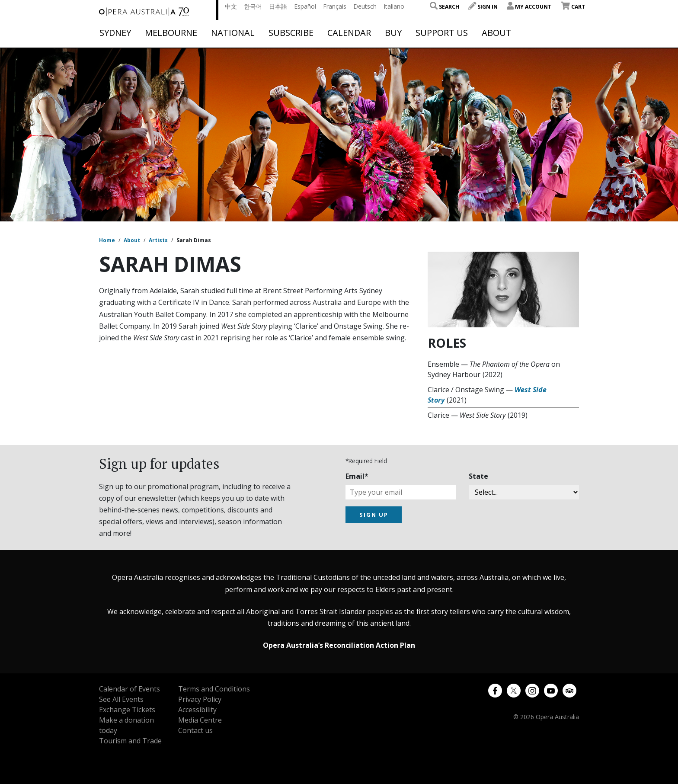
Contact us (195, 730)
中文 (231, 6)
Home (107, 240)
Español (305, 6)
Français (335, 6)
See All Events (121, 699)
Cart (573, 7)
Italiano (394, 6)
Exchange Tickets (127, 710)
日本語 (278, 6)
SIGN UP (374, 515)
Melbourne (171, 33)
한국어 (253, 6)
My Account (529, 7)
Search (445, 7)
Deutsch (365, 6)
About (497, 33)
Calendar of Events (130, 689)
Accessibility (197, 710)
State (478, 476)
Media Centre (200, 720)
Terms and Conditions (214, 689)
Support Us (442, 33)
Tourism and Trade (130, 741)
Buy (393, 33)
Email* (357, 476)
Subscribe (291, 33)
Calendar (349, 33)
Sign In (483, 7)
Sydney (115, 33)
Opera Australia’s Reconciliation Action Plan (339, 645)
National (233, 33)
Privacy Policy (200, 699)
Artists (158, 240)
